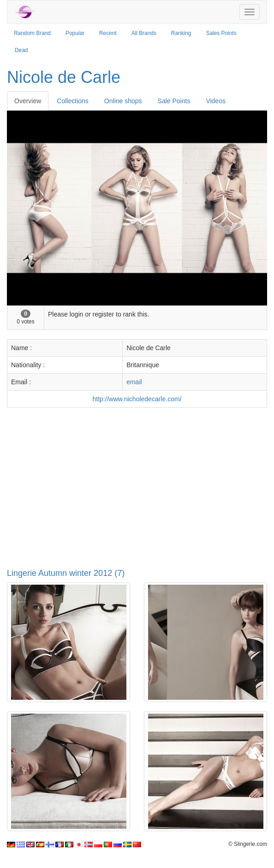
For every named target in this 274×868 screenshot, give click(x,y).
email (134, 382)
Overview (28, 101)
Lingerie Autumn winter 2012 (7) (66, 573)
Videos (216, 101)
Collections (72, 101)
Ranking (181, 33)
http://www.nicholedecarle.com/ (137, 399)
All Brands (144, 33)
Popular (75, 33)
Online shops (123, 101)
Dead (21, 50)
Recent (108, 33)
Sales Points (221, 33)
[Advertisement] (137, 481)
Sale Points (174, 101)
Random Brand (32, 33)
